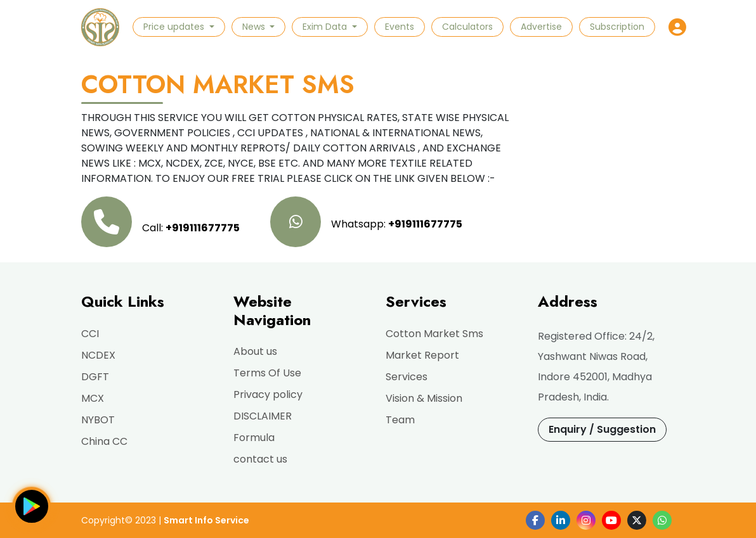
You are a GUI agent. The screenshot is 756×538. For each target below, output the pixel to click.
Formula (254, 438)
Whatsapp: (366, 222)
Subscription (617, 27)
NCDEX (98, 355)
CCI (90, 334)
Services (407, 377)
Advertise (541, 27)
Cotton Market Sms (434, 334)
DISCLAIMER (263, 416)
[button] (677, 27)
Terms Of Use (267, 373)
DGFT (95, 377)
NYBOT (98, 420)
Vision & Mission (424, 398)
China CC (104, 441)
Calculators (467, 27)
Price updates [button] (175, 27)
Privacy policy (268, 394)
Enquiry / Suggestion (602, 429)
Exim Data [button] (326, 27)
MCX (93, 398)
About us (255, 351)
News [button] (255, 27)
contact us (260, 459)
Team (400, 420)
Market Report (422, 355)
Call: (160, 222)
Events (400, 27)
